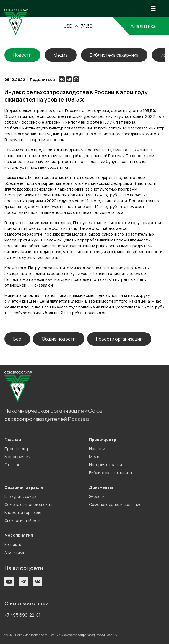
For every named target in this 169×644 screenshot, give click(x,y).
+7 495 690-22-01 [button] (22, 615)
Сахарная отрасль (24, 487)
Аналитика (143, 26)
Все (17, 339)
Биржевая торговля (23, 512)
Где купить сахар (20, 496)
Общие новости (59, 339)
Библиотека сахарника (114, 55)
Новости (97, 449)
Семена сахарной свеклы (28, 504)
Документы (101, 487)
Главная (13, 439)
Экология (98, 496)
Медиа (61, 55)
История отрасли (106, 465)
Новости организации (119, 339)
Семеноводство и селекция (115, 504)
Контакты (13, 544)
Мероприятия (18, 457)
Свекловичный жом (22, 520)
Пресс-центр (17, 449)
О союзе (12, 465)
